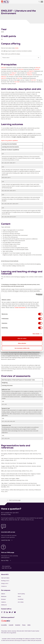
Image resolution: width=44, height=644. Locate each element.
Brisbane (3, 599)
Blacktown (4, 596)
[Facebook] (2, 612)
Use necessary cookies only (22, 348)
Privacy (24, 625)
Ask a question (6, 566)
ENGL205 (37, 69)
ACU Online (21, 602)
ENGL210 (32, 71)
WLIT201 (34, 80)
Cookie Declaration (20, 307)
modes (17, 48)
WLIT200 (20, 78)
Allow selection (22, 343)
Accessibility (4, 625)
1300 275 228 (8, 568)
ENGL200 (4, 68)
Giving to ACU (5, 583)
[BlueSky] (15, 612)
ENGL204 (21, 69)
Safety (29, 625)
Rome (19, 596)
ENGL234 (4, 76)
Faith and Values (5, 578)
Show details (36, 334)
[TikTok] (12, 612)
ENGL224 (29, 73)
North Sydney (21, 594)
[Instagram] (4, 612)
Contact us (4, 586)
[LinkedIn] (7, 612)
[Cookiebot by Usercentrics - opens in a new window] (36, 295)
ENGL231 (12, 75)
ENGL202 (38, 68)
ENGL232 (30, 75)
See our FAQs (5, 560)
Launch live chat (6, 540)
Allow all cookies (22, 338)
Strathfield (21, 599)
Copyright (11, 625)
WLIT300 (17, 82)
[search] (39, 2)
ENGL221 (14, 73)
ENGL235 (4, 78)
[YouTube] (10, 612)
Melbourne (4, 605)
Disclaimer (18, 625)
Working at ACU (5, 581)
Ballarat (3, 594)
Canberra (4, 602)
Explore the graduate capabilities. (10, 140)
